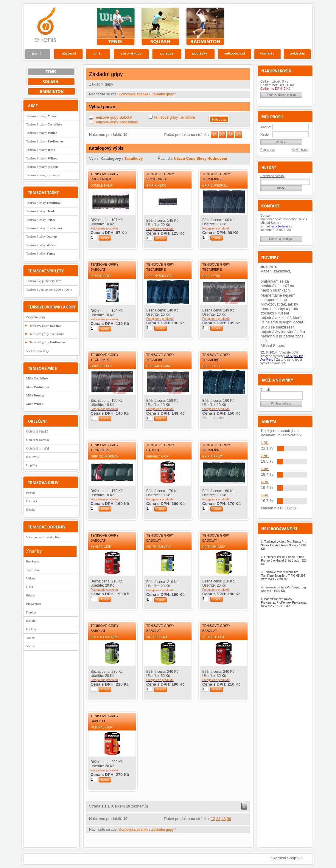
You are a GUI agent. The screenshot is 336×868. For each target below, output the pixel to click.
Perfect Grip (157, 456)
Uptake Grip (101, 275)
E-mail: (265, 390)
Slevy (202, 158)
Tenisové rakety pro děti (42, 167)
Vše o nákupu (131, 53)
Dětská (31, 509)
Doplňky (32, 465)
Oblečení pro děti (38, 448)
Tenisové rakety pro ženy (43, 175)
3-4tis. (265, 469)
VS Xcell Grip (214, 637)
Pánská (31, 493)
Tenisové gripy (45, 325)
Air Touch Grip (159, 546)
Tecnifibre (33, 570)
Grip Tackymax (159, 366)
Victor (30, 646)
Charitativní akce (282, 26)
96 (238, 135)
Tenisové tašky (43, 203)
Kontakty (268, 53)
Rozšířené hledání (272, 176)
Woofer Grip (157, 637)
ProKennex (34, 604)
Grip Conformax (104, 456)
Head (30, 587)
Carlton (31, 629)
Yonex (30, 638)
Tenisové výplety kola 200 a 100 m (49, 289)
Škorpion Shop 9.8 (287, 858)
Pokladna (297, 53)
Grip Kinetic (156, 185)
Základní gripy (162, 94)
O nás (98, 53)
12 (214, 135)
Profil (68, 53)
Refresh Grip (214, 546)
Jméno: (266, 127)
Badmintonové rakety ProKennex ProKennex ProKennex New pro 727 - (284, 603)
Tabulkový (133, 158)
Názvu (179, 158)
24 (222, 135)
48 (230, 135)
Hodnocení (217, 158)
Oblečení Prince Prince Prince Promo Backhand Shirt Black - (284, 561)
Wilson (31, 578)
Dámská (32, 501)
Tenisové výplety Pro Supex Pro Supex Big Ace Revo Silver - (284, 545)
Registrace (267, 150)
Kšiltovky (33, 457)
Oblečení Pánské (37, 431)
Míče (37, 378)
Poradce (167, 53)
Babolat (31, 621)
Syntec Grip (101, 546)
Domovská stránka (133, 94)
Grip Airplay (213, 456)
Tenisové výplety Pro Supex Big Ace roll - (283, 589)
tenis (116, 27)
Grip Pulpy (211, 366)
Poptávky (200, 53)
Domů (38, 53)
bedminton (205, 27)
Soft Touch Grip (105, 637)
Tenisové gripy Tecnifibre (174, 117)
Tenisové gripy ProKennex (116, 122)
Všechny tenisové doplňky (44, 537)
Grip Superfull (215, 185)
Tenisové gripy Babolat (113, 117)
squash (160, 27)
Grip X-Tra (211, 275)
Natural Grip (102, 727)
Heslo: (265, 134)
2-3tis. (265, 456)
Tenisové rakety (41, 116)
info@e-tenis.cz (282, 226)
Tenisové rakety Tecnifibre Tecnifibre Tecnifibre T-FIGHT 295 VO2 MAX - (283, 576)
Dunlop (31, 612)
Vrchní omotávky (38, 351)
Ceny (191, 158)
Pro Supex (33, 561)
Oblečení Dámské (38, 440)
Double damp (102, 185)
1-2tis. (265, 443)
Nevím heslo (300, 150)
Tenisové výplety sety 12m (44, 281)
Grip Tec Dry (101, 366)
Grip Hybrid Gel (160, 275)
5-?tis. (265, 495)
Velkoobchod (235, 53)
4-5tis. (265, 482)
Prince (30, 595)
